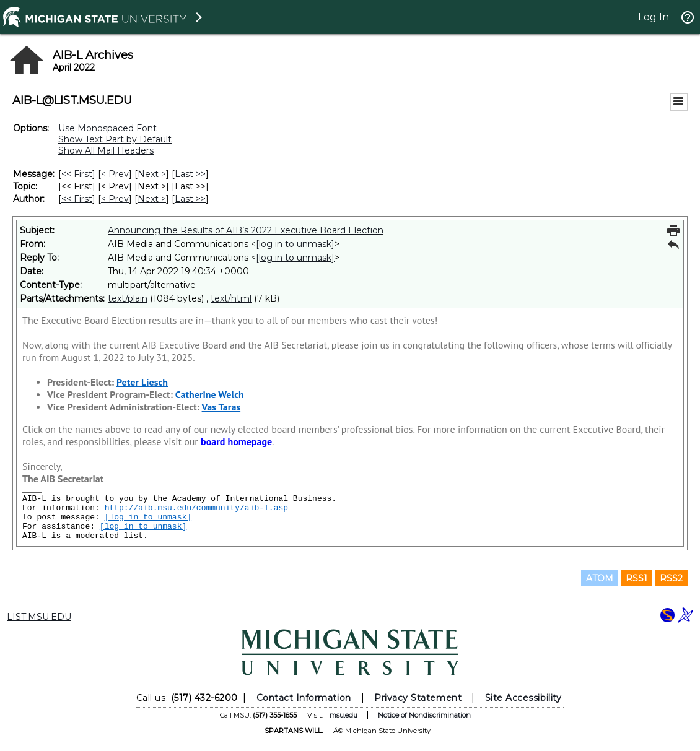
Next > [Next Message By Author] (152, 199)
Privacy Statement (418, 698)
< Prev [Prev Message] (115, 174)
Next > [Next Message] (152, 174)
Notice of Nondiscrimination (424, 715)
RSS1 (637, 578)
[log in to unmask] (295, 244)
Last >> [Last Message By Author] (190, 199)
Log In (654, 17)
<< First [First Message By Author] (77, 199)
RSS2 (671, 578)
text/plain (128, 298)
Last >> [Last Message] (190, 174)
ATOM (600, 578)
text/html (231, 298)
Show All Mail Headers (106, 150)
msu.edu (343, 715)
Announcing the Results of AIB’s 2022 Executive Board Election (246, 230)
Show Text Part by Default (115, 139)
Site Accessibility (523, 698)
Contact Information (304, 698)
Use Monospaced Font (107, 128)
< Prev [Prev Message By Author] (115, 199)
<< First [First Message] (77, 174)
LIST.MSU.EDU (39, 617)
